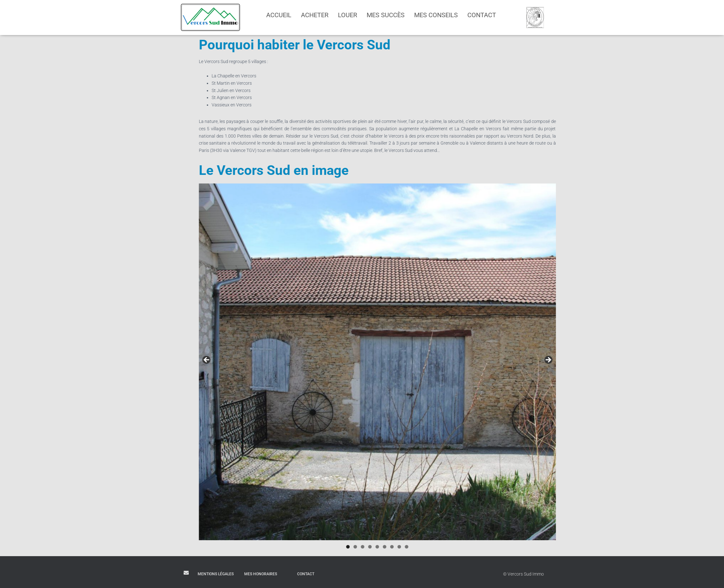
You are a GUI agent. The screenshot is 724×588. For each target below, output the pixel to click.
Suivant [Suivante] (597, 360)
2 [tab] (405, 547)
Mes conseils (436, 15)
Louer (347, 15)
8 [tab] (449, 547)
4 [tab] (420, 547)
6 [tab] (434, 547)
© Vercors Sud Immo (523, 574)
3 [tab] (412, 547)
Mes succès (386, 15)
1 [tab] (398, 547)
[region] (427, 362)
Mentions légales (216, 574)
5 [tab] (427, 547)
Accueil (279, 15)
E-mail (186, 573)
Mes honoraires (261, 574)
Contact (482, 15)
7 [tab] (442, 547)
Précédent (256, 360)
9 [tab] (456, 547)
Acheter (315, 15)
